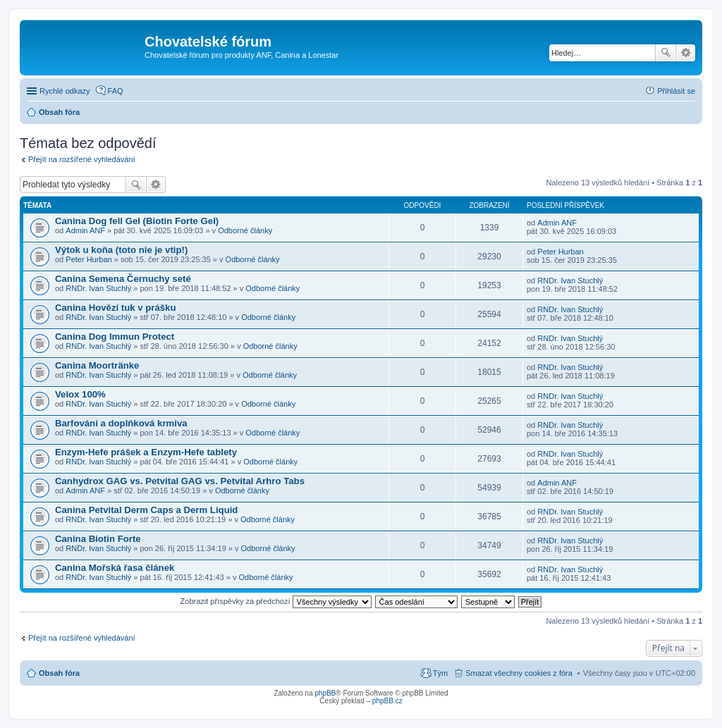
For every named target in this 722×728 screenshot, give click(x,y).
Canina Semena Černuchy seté (123, 279)
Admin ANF (85, 230)
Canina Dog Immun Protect (115, 337)
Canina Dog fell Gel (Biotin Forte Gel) (137, 221)
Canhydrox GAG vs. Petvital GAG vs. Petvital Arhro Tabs (180, 481)
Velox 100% (80, 394)
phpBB (325, 693)
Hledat (666, 53)
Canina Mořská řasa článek (115, 568)
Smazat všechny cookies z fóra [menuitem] (519, 673)
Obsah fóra (59, 673)
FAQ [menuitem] (116, 91)
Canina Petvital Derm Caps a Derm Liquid (146, 510)
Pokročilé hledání (686, 53)
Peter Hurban (88, 259)
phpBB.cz (387, 701)
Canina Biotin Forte (98, 539)
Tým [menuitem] (440, 673)
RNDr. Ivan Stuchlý (98, 288)
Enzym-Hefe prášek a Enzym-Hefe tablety (146, 452)
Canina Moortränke (97, 365)
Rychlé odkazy (65, 91)
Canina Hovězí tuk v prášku (116, 308)
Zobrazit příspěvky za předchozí (276, 601)
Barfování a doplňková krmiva (121, 423)
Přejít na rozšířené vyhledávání (82, 159)
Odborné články (245, 230)
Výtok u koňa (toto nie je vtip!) (121, 250)
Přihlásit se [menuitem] (676, 91)
